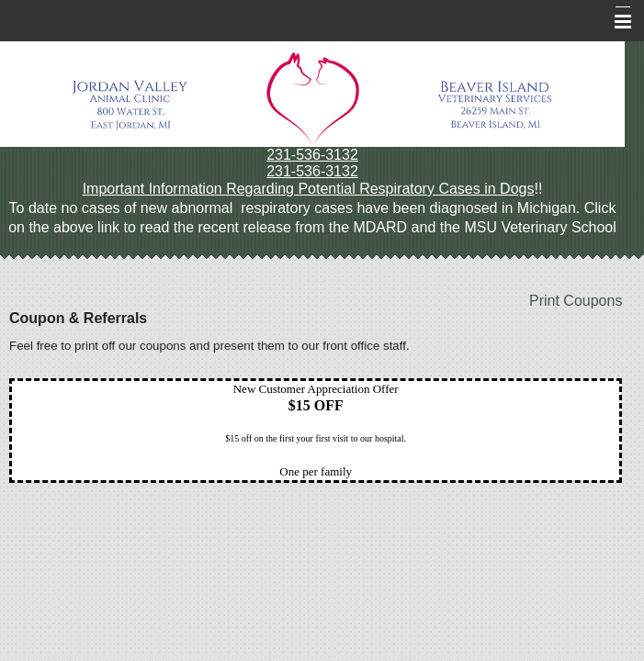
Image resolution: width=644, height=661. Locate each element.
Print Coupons (576, 301)
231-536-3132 (312, 155)
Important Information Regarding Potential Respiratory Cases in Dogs (309, 189)
